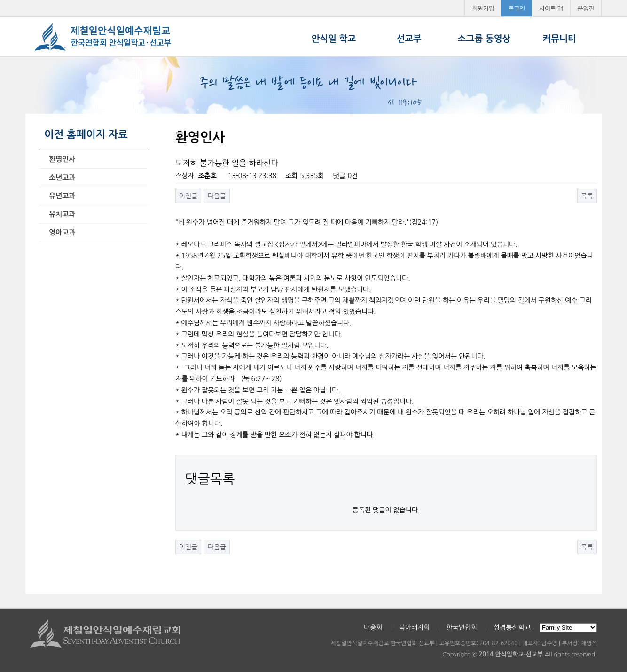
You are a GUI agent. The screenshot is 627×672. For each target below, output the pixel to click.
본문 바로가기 (0, 0)
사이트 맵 (551, 9)
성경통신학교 (512, 627)
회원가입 (483, 9)
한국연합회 (462, 627)
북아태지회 (415, 627)
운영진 (586, 9)
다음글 (216, 196)
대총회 (373, 627)
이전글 (188, 196)
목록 (587, 196)
